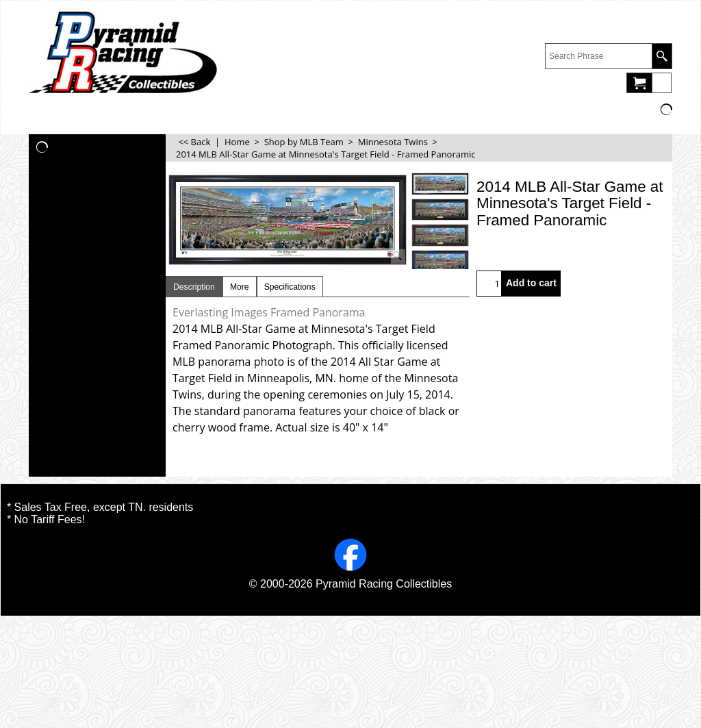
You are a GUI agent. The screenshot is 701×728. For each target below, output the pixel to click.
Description (194, 287)
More (240, 287)
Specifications (290, 287)
